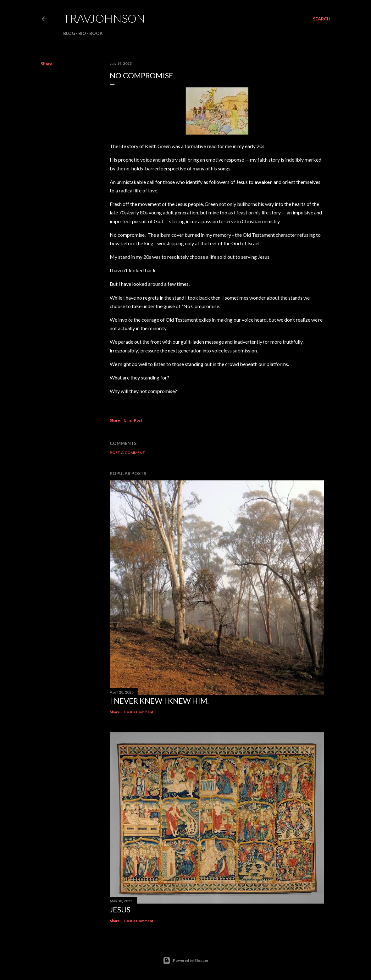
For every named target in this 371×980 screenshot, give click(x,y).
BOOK (96, 33)
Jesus (120, 909)
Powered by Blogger (186, 961)
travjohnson (104, 18)
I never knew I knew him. (159, 701)
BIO (82, 33)
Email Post (133, 420)
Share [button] (47, 64)
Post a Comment (127, 453)
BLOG (69, 33)
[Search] (322, 19)
